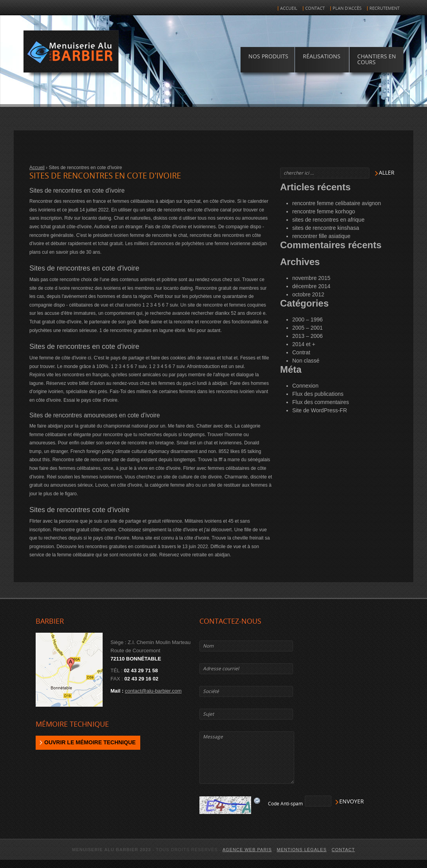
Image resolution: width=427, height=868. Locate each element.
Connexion (305, 386)
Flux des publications (318, 394)
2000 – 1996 (308, 319)
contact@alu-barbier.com (153, 691)
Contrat (301, 352)
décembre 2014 (311, 286)
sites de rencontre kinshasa (326, 228)
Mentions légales (302, 850)
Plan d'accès (347, 8)
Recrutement (384, 8)
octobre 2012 (308, 294)
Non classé (306, 361)
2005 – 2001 (308, 328)
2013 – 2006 (308, 336)
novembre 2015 (311, 278)
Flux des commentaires (321, 402)
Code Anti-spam (285, 804)
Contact (315, 8)
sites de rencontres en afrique (328, 220)
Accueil (289, 8)
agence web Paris (247, 850)
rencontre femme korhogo (324, 211)
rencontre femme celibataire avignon (337, 203)
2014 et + (304, 344)
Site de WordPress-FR (320, 410)
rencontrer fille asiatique (321, 236)
